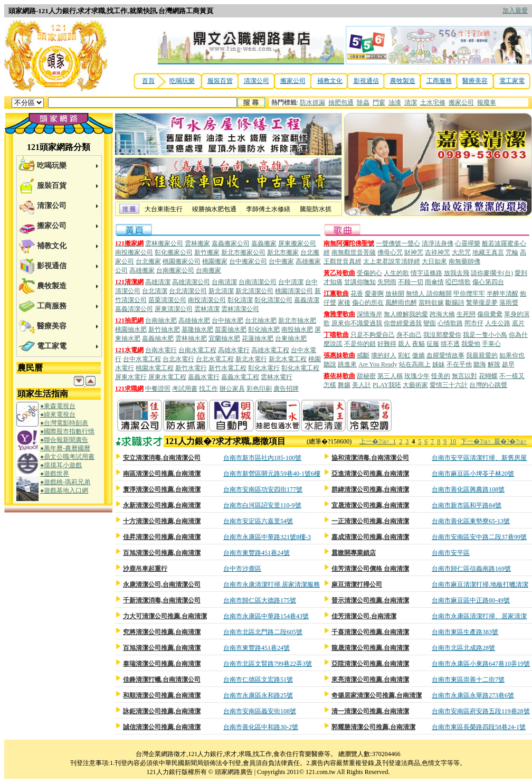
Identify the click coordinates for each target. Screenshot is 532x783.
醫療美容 (475, 81)
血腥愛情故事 (445, 355)
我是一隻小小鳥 (485, 335)
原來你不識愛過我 (357, 323)
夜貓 (419, 344)
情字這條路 (426, 273)
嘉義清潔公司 (134, 309)
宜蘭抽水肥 (224, 338)
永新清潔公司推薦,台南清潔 (162, 505)
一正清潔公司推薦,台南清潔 (370, 521)
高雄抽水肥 (194, 320)
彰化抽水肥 (264, 329)
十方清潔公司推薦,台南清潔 (162, 521)
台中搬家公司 (248, 261)
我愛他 (471, 344)
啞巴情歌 (458, 282)
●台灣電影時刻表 (64, 423)
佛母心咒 (390, 252)
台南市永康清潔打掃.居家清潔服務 (272, 584)
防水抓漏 (312, 102)
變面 (430, 323)
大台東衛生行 (164, 209)
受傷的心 (369, 273)
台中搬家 (281, 261)
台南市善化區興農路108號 (468, 489)
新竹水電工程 (227, 368)
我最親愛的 (482, 355)
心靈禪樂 (468, 243)
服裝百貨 (220, 81)
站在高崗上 (415, 364)
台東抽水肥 (291, 338)
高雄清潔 (158, 282)
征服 (433, 344)
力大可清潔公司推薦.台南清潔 (165, 616)
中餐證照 (158, 389)
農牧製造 (403, 81)
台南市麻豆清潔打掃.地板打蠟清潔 (480, 584)
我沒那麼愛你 (442, 335)
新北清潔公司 (254, 291)
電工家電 (512, 81)
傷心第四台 (488, 282)
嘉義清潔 (307, 300)
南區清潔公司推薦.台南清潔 (162, 474)
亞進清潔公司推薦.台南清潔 (370, 474)
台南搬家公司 (175, 270)
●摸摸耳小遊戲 (61, 465)
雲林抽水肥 (191, 338)
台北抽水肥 (261, 320)
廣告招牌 (286, 389)
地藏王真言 (488, 252)
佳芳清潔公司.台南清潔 (364, 616)
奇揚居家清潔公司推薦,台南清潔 (377, 695)
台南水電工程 (197, 350)
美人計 (362, 385)
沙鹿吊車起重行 (145, 569)
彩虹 (404, 355)
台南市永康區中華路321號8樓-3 (267, 537)
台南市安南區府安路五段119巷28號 (481, 711)
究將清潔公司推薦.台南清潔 (162, 632)
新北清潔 (221, 291)
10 (453, 441)
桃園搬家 (215, 261)
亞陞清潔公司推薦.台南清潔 (370, 664)
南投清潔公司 (207, 300)
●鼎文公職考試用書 (67, 457)
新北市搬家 (283, 252)
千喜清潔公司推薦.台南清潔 (370, 632)
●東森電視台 (58, 406)
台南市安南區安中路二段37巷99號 (479, 537)
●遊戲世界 (55, 474)
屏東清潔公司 (174, 309)
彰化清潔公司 (273, 300)
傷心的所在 (368, 303)
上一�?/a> (376, 441)
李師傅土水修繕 (268, 209)
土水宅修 (433, 102)
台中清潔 (291, 282)
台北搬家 (148, 261)
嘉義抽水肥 (158, 338)
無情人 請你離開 (429, 294)
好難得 (387, 344)
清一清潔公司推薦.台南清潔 (370, 711)
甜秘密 (366, 376)
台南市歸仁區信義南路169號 (471, 569)
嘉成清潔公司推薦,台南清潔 (370, 537)
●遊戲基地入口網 (64, 490)
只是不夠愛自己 (373, 335)
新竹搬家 (207, 252)
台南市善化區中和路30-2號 (261, 727)
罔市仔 (474, 323)
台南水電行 (161, 350)
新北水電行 (251, 359)
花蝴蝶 (488, 376)
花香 (357, 294)
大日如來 (434, 261)
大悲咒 (461, 252)
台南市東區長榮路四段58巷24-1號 (479, 727)
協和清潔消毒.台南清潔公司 (370, 458)
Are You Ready (378, 364)
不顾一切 (411, 282)
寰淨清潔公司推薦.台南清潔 (162, 489)
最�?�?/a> (510, 441)
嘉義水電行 (204, 377)
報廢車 (487, 102)
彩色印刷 (259, 389)
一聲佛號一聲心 (398, 243)
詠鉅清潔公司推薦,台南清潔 (162, 711)
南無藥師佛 (464, 261)
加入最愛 (515, 11)
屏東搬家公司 (297, 243)
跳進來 (347, 364)
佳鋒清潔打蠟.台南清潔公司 (162, 680)
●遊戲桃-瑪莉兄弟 (65, 482)
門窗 (379, 102)
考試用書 (185, 389)
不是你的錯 (360, 344)
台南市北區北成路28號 (463, 648)
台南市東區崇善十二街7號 (468, 680)
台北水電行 (178, 359)
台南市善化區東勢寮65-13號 (471, 521)
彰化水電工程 (300, 368)
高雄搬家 (142, 270)
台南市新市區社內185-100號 (262, 458)
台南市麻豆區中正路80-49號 (471, 600)
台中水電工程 (142, 359)
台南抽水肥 (161, 320)
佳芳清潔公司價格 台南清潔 (370, 569)
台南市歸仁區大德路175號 (260, 600)
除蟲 (363, 102)
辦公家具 (232, 389)
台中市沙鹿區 (242, 569)
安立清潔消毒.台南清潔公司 (162, 458)
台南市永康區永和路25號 (258, 695)
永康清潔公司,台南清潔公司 (162, 584)
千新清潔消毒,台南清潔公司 (162, 600)
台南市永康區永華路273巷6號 (473, 695)
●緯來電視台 (58, 414)
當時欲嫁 (431, 303)
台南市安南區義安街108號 (260, 711)
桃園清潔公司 (294, 291)
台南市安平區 (451, 553)
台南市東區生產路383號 (465, 632)
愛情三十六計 (449, 385)
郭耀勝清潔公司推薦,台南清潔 (373, 727)
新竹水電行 (191, 368)
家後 (344, 303)
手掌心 (491, 344)
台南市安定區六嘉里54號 (258, 521)
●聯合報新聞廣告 (64, 440)
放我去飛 (457, 273)
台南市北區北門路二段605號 (263, 632)
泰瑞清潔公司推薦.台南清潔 (162, 664)
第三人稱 (390, 376)
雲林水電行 (277, 377)
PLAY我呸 (387, 385)
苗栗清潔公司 (167, 300)
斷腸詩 (455, 303)
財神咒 (414, 252)
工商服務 (439, 81)
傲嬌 (419, 355)
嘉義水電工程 (240, 377)
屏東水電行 (131, 377)
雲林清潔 (207, 309)
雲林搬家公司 (164, 243)
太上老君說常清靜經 (392, 261)
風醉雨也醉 (401, 303)
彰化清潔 (240, 300)
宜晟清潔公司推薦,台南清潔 (370, 505)
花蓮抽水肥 (258, 338)
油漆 (395, 102)
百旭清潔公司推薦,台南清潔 (162, 553)
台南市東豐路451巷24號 (256, 553)
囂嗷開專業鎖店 (354, 553)
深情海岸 (369, 314)
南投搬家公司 (134, 252)
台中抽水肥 (227, 320)
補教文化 (330, 81)
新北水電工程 (288, 359)
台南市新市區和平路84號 (467, 505)
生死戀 (466, 314)
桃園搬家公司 (182, 261)
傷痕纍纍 (490, 314)
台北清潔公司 (188, 291)
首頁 (148, 81)
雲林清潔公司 (240, 309)
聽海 (480, 364)
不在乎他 (459, 364)
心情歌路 (450, 323)
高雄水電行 (234, 350)
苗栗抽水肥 (231, 329)
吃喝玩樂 (182, 81)
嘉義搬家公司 (231, 243)
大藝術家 (415, 385)
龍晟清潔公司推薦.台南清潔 (370, 648)
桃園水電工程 (155, 368)
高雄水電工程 (270, 350)
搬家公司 (293, 81)
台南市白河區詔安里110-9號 (262, 505)
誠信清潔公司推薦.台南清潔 (162, 727)
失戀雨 (387, 282)
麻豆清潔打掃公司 (357, 584)
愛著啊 (374, 294)
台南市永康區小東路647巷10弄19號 (481, 664)
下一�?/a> (477, 441)
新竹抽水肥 (164, 329)
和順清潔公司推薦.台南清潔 (162, 695)
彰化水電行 (264, 368)
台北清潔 (155, 291)
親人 (404, 344)
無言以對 (464, 376)
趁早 (508, 364)
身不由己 (409, 335)
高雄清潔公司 (191, 282)
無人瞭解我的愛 (406, 314)
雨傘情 (434, 282)
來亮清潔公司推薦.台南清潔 (370, 680)
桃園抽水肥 (131, 329)
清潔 (411, 102)
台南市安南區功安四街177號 (263, 489)
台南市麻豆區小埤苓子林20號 (473, 474)
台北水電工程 (215, 359)
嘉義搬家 (264, 243)
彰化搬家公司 (174, 252)
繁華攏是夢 (482, 303)
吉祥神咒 (438, 252)
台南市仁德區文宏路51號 (258, 680)
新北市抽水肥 (297, 320)
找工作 (208, 389)
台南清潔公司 (258, 282)
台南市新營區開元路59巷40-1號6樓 (272, 474)
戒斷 (363, 355)
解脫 (494, 364)
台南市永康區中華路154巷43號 (266, 616)
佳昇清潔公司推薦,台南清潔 (162, 537)
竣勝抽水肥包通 (214, 209)
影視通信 (366, 81)
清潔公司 (256, 81)
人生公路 (498, 323)
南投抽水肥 (297, 329)
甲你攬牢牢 (469, 294)
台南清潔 (224, 282)
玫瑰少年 (417, 376)
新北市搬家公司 (243, 252)
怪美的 (441, 376)
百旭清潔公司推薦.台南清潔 (162, 648)
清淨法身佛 (438, 243)
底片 (518, 323)
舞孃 (344, 385)
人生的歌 (396, 273)
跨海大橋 (442, 314)
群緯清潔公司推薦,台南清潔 (370, 489)
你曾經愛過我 (403, 323)
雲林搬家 (197, 243)
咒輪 (512, 252)
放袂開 (395, 294)
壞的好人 (384, 355)
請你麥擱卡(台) (492, 273)
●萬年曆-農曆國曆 (65, 448)
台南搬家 (208, 270)
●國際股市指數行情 (67, 431)
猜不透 (450, 344)
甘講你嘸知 (360, 282)
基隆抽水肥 (197, 329)
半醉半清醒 (502, 294)
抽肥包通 (341, 102)
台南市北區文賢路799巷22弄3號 (268, 664)
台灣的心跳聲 (488, 385)
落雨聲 (509, 303)
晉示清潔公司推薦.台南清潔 (370, 600)
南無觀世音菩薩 (354, 252)
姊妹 (439, 364)
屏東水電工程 (167, 377)
